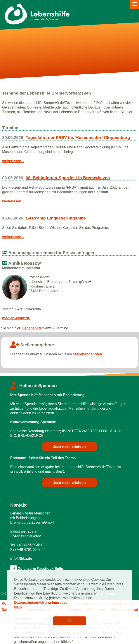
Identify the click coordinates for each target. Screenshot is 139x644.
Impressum (61, 603)
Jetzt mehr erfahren (70, 447)
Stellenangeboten (87, 354)
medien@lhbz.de (16, 318)
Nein (18, 607)
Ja (69, 621)
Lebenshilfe (32, 328)
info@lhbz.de (21, 559)
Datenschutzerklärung (33, 603)
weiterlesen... (13, 161)
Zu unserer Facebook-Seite (37, 569)
